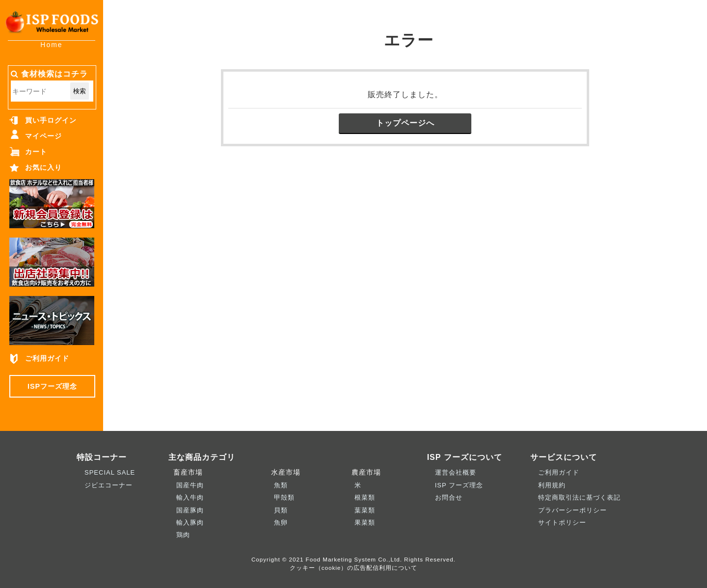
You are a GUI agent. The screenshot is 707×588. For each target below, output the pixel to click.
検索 (80, 91)
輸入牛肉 (190, 497)
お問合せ (449, 497)
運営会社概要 (456, 472)
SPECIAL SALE (110, 472)
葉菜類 (365, 510)
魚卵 (281, 522)
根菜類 (365, 497)
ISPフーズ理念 (52, 386)
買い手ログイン (51, 120)
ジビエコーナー (109, 485)
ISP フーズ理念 (459, 485)
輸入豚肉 (190, 522)
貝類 (281, 510)
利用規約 (552, 485)
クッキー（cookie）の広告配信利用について (354, 568)
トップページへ (405, 123)
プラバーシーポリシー (572, 510)
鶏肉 (183, 535)
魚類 (281, 485)
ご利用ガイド (47, 358)
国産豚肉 (190, 510)
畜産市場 (186, 472)
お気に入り (43, 167)
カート (36, 152)
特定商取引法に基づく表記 (579, 497)
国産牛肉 (190, 485)
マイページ (43, 136)
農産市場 (364, 472)
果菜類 (365, 522)
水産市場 (283, 472)
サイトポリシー (562, 522)
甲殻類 (284, 497)
